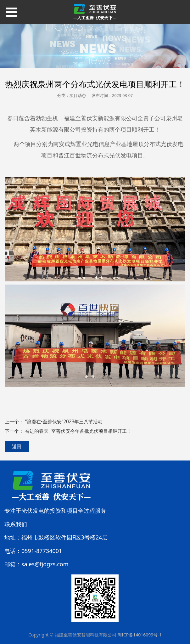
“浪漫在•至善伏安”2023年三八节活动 (64, 422)
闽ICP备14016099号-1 (140, 635)
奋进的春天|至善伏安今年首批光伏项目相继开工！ (78, 431)
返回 (17, 446)
